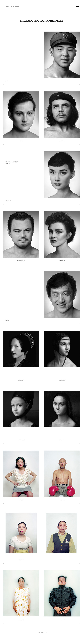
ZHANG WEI (12, 6)
